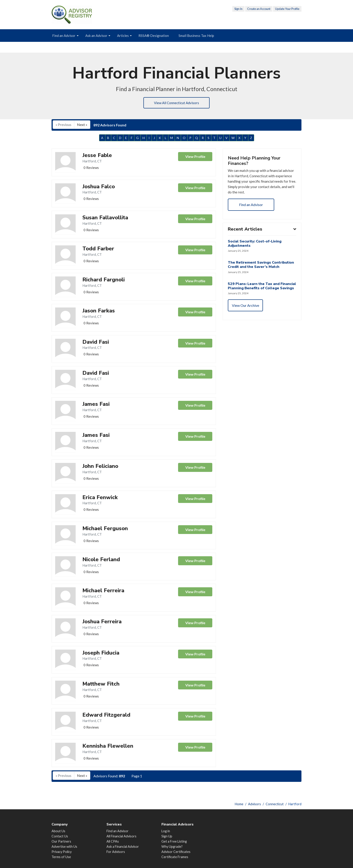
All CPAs (113, 841)
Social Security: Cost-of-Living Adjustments (255, 247)
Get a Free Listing (174, 841)
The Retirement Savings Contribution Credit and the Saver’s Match (261, 269)
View (195, 158)
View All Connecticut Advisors (176, 103)
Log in (166, 831)
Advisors (255, 804)
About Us (58, 831)
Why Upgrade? (172, 847)
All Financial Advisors (121, 836)
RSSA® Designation (154, 36)
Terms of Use (61, 857)
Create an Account (259, 9)
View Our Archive (246, 315)
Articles (123, 36)
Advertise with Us (64, 847)
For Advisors (116, 852)
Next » (82, 125)
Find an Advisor (64, 36)
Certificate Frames (175, 857)
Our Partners (61, 841)
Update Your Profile (287, 9)
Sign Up (167, 836)
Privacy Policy (62, 852)
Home (239, 804)
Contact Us (60, 836)
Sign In (238, 9)
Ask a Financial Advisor (123, 847)
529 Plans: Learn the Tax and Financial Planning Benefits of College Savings (255, 293)
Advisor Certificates (176, 852)
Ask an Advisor (96, 36)
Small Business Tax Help (196, 36)
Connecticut (275, 804)
